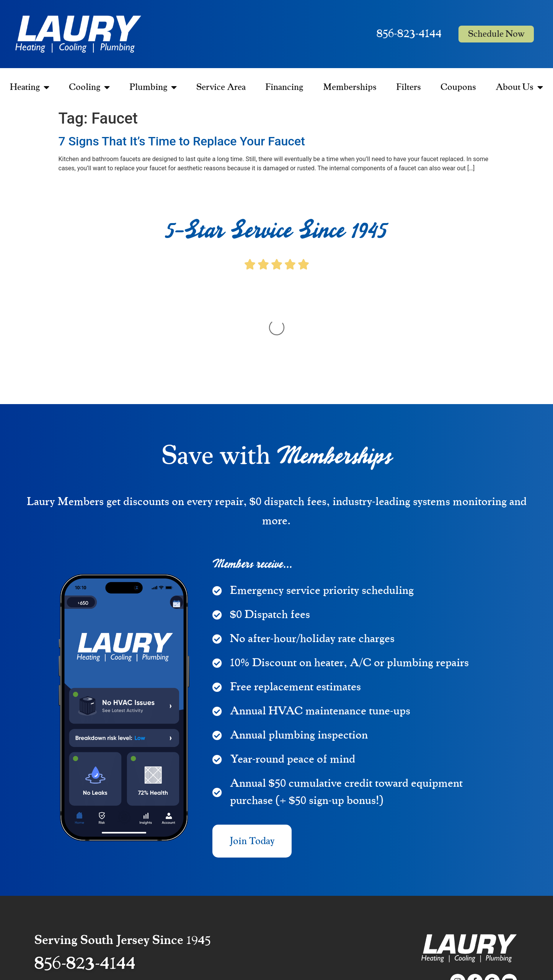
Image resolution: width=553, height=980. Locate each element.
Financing (284, 87)
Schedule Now (496, 34)
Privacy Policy (500, 931)
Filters (409, 87)
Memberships (350, 87)
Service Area (221, 87)
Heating (30, 87)
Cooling (89, 87)
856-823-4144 (409, 34)
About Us (519, 87)
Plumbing (153, 87)
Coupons (458, 87)
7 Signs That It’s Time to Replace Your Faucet (182, 141)
